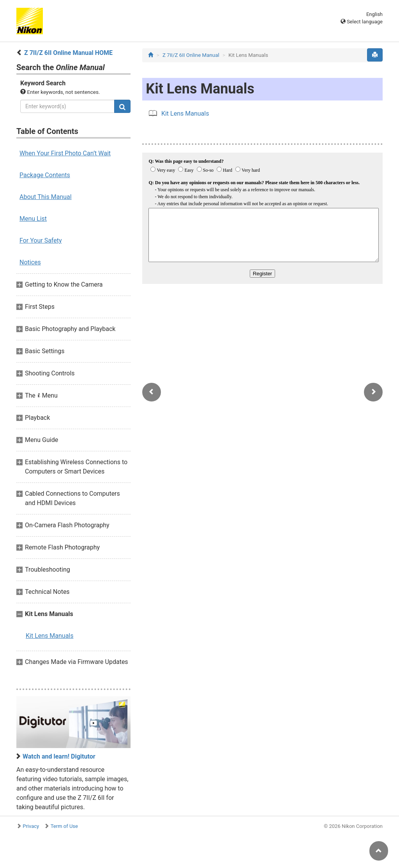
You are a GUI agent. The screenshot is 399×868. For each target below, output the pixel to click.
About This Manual (46, 197)
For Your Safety (41, 240)
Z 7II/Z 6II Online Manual (191, 55)
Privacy (31, 826)
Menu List (33, 219)
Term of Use (64, 826)
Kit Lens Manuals (49, 636)
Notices (30, 262)
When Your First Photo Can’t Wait (65, 153)
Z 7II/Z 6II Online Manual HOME (68, 53)
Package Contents (45, 175)
